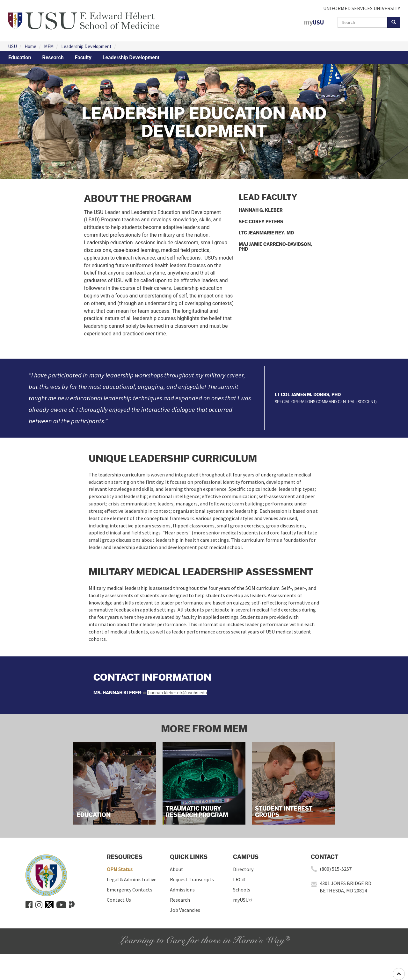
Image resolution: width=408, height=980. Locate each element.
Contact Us (119, 900)
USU (12, 46)
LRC (240, 879)
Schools (242, 890)
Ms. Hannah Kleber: (120, 693)
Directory (243, 869)
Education (20, 57)
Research (53, 57)
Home (30, 46)
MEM (49, 46)
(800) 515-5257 (336, 869)
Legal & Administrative (132, 879)
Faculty (83, 57)
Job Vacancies (185, 910)
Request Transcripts (192, 879)
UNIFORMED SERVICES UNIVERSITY (362, 8)
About (177, 869)
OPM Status (120, 869)
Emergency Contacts (130, 890)
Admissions (182, 890)
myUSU (243, 900)
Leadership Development (86, 46)
